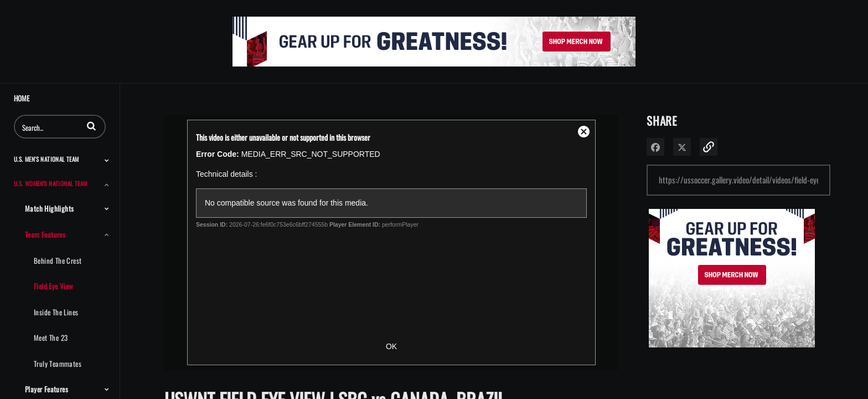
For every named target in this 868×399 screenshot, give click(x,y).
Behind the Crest (58, 260)
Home (22, 98)
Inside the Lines (56, 312)
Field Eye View (54, 286)
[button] (91, 126)
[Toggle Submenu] (107, 160)
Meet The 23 (51, 337)
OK (391, 346)
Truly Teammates (58, 364)
